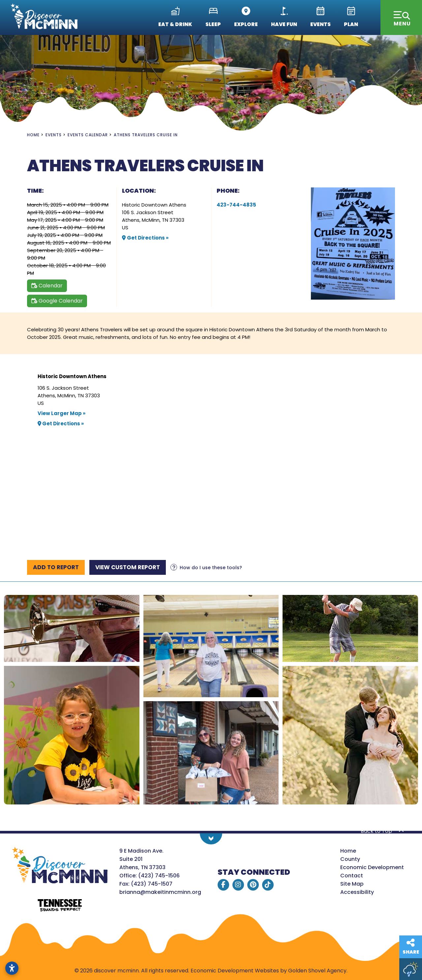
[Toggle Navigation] (401, 17)
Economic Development (372, 867)
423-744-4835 (236, 205)
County (350, 859)
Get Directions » (145, 238)
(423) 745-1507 (152, 884)
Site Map (352, 884)
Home (348, 851)
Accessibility (357, 892)
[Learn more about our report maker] (206, 568)
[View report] (128, 567)
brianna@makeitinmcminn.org (160, 892)
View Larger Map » (61, 413)
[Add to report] (56, 567)
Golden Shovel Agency (317, 971)
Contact (352, 876)
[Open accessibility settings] (12, 968)
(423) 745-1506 (159, 876)
